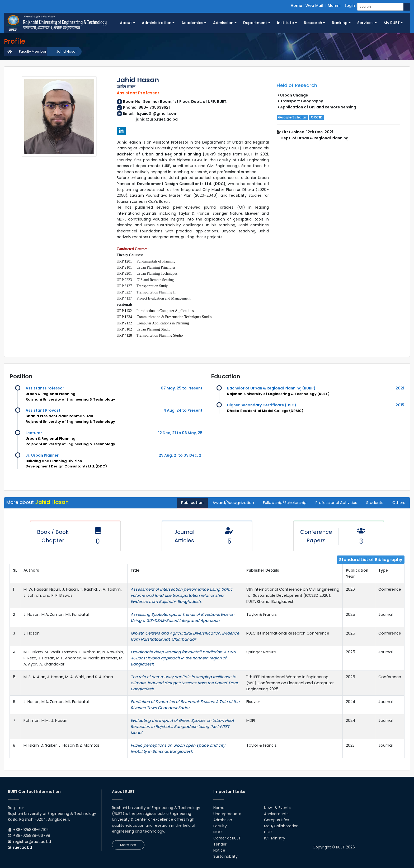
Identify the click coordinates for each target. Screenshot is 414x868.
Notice (219, 850)
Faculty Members (34, 51)
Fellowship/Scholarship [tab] (285, 503)
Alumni (334, 6)
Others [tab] (399, 503)
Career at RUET (227, 838)
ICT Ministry (275, 838)
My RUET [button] (392, 23)
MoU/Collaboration (281, 826)
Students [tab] (375, 503)
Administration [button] (157, 23)
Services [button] (365, 23)
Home (296, 6)
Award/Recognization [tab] (233, 503)
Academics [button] (192, 23)
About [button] (126, 23)
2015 (400, 405)
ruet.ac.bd (23, 847)
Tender (220, 844)
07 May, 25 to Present (182, 388)
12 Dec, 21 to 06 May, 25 (180, 433)
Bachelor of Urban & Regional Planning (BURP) (271, 388)
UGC (268, 832)
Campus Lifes (277, 820)
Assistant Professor (45, 388)
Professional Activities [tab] (336, 503)
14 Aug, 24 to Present (182, 410)
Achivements (276, 814)
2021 (400, 388)
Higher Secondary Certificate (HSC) (262, 405)
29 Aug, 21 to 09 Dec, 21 (181, 455)
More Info (128, 845)
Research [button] (313, 23)
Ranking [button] (340, 23)
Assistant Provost (43, 410)
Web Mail (314, 6)
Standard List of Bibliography (371, 560)
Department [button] (255, 23)
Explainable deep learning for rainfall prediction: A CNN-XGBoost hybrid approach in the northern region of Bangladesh (184, 658)
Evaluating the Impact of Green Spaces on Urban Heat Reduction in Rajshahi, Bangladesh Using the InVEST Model (182, 727)
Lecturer (34, 433)
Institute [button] (285, 23)
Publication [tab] (192, 503)
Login (350, 6)
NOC (218, 832)
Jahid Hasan (67, 51)
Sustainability (225, 856)
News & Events (277, 808)
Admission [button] (223, 23)
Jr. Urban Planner (42, 455)
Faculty (220, 826)
